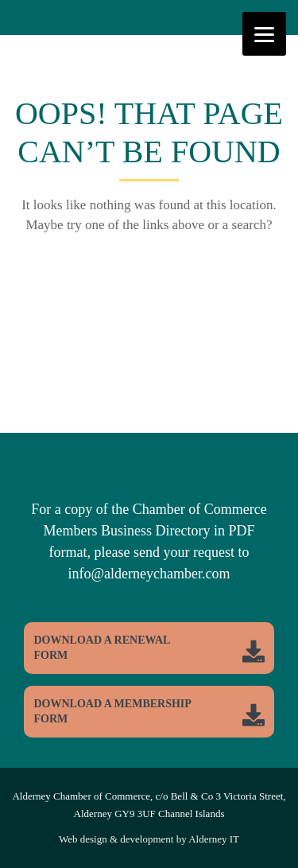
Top (284, 854)
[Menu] (264, 34)
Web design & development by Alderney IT (149, 839)
